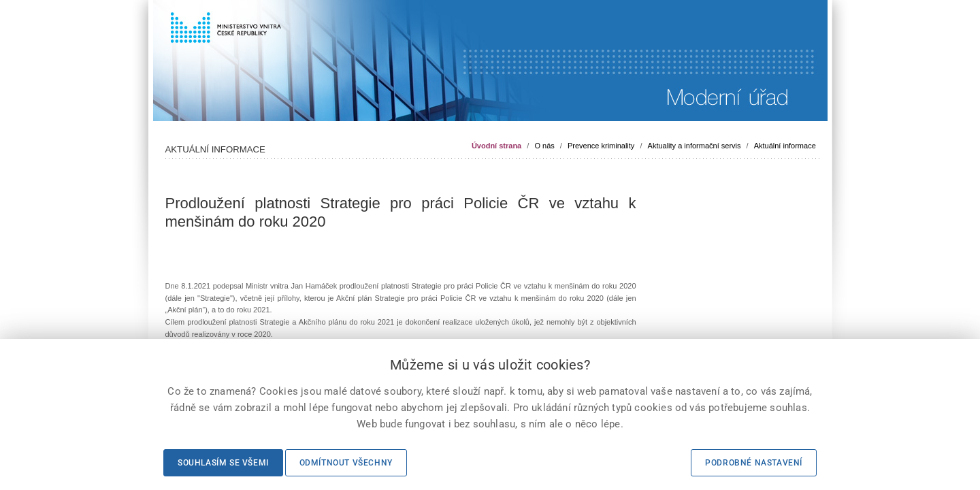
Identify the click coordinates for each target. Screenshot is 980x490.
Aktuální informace (785, 146)
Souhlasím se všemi (223, 463)
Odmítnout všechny (346, 463)
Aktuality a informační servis (695, 146)
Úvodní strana (496, 146)
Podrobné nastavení (754, 463)
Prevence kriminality (601, 146)
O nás (544, 146)
